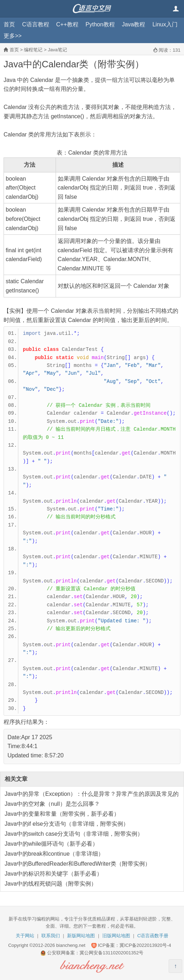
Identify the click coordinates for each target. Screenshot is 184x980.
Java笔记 (57, 50)
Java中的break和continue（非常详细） (54, 854)
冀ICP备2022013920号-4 (145, 945)
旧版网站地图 (116, 936)
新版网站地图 (81, 936)
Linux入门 (165, 24)
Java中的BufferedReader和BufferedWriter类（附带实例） (78, 864)
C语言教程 (36, 24)
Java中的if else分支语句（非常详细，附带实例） (67, 824)
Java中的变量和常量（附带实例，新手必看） (62, 814)
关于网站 (25, 936)
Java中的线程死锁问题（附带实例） (51, 884)
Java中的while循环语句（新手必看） (51, 844)
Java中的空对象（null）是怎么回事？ (52, 804)
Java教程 (134, 24)
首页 (9, 24)
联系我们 (51, 936)
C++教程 (67, 24)
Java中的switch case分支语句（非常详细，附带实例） (74, 834)
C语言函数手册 (153, 936)
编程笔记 (33, 50)
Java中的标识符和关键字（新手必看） (53, 874)
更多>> (13, 36)
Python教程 (100, 24)
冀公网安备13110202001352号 (111, 953)
